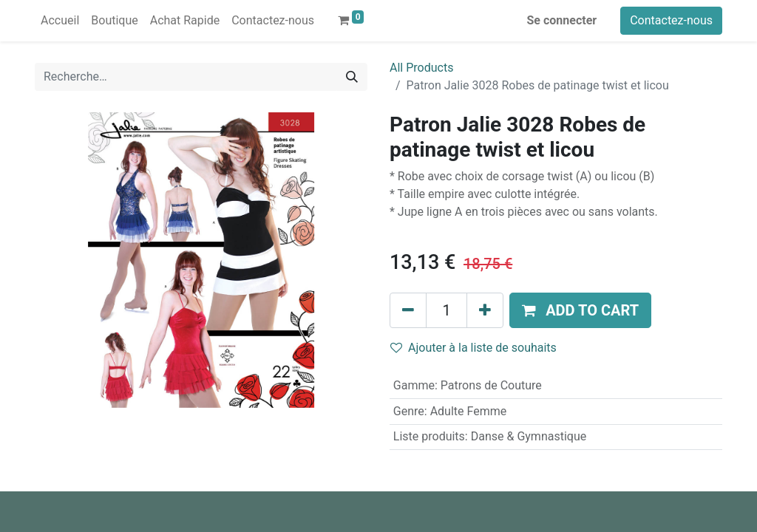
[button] (580, 310)
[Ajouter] (485, 310)
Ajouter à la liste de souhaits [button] (473, 348)
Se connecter (562, 20)
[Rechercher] (352, 77)
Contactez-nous (671, 20)
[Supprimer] (408, 310)
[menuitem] (60, 21)
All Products (421, 68)
